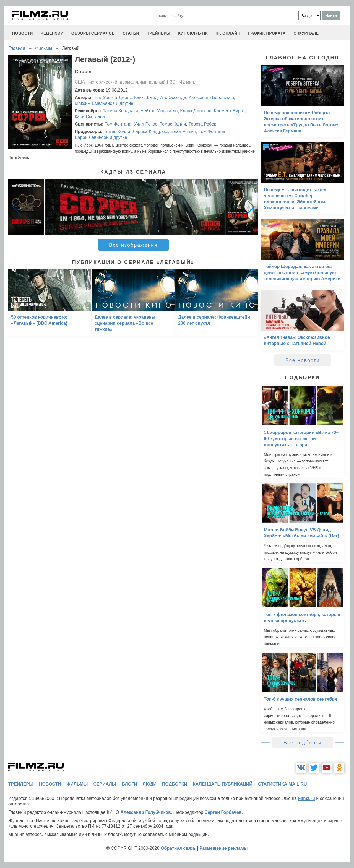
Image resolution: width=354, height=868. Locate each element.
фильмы (77, 784)
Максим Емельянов (95, 103)
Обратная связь (178, 848)
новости (23, 33)
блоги (129, 784)
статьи (131, 33)
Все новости (303, 360)
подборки (175, 784)
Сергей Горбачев (223, 812)
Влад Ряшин (183, 132)
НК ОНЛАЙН (228, 33)
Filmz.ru (306, 798)
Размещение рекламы (224, 848)
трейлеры (159, 33)
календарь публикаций (223, 784)
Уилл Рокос (145, 124)
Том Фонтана (118, 124)
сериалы (105, 784)
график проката (267, 33)
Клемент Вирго (229, 111)
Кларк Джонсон (196, 111)
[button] (251, 207)
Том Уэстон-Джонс (113, 98)
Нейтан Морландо (159, 111)
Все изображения (133, 245)
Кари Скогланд (90, 117)
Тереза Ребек (202, 124)
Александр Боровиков (211, 98)
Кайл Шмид (146, 98)
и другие (125, 103)
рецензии (52, 33)
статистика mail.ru (283, 784)
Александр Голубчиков (146, 812)
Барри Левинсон (92, 137)
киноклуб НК (193, 33)
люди (150, 784)
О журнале (306, 33)
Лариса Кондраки (120, 111)
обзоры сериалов (93, 33)
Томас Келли (173, 124)
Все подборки (303, 743)
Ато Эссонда (173, 98)
